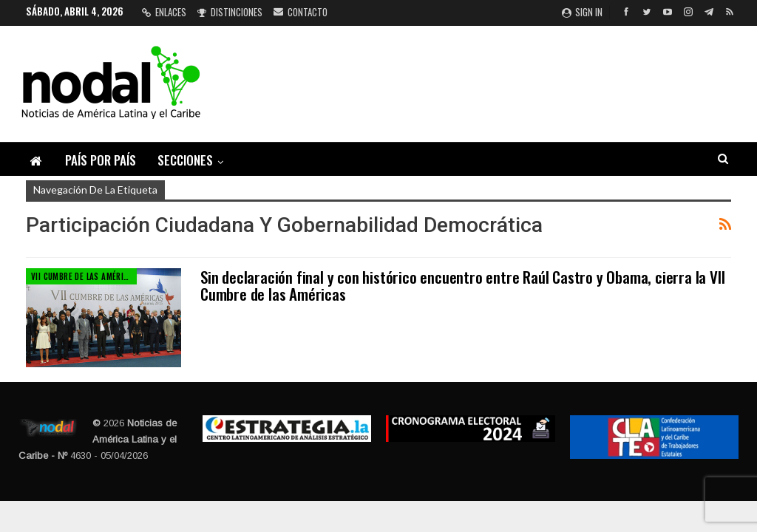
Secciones (185, 160)
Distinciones (230, 12)
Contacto (301, 12)
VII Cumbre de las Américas (84, 276)
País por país (101, 160)
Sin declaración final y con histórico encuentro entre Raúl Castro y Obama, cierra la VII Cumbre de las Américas (462, 285)
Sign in (582, 12)
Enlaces (164, 12)
